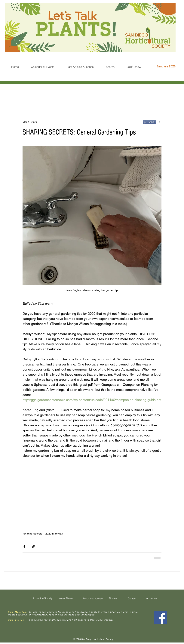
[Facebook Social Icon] (161, 618)
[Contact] (132, 598)
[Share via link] (34, 546)
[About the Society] (43, 598)
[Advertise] (152, 598)
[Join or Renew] (66, 598)
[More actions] (159, 122)
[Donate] (113, 598)
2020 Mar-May (54, 534)
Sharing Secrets (33, 534)
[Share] (149, 122)
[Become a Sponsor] (93, 598)
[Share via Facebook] (24, 546)
